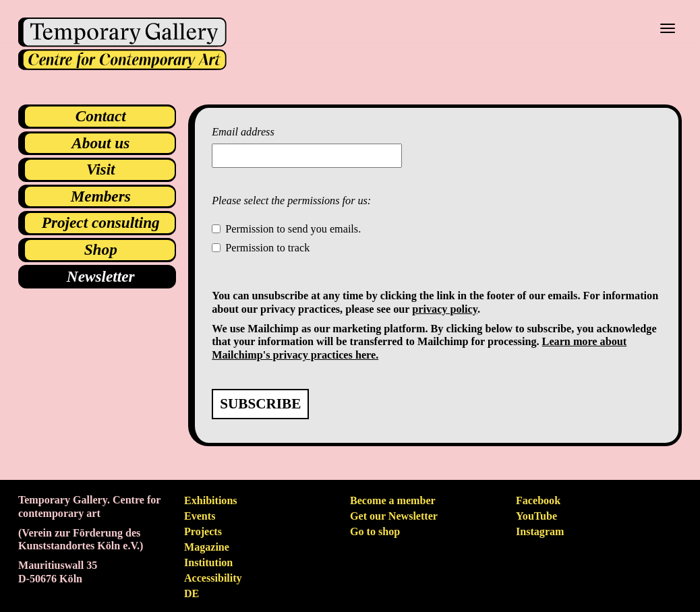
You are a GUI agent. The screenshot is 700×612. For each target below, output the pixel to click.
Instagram (540, 531)
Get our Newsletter (394, 516)
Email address (243, 132)
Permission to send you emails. (293, 229)
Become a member (393, 500)
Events (200, 516)
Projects (203, 531)
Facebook (538, 500)
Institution (208, 562)
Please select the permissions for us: (291, 201)
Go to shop (375, 531)
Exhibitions (211, 500)
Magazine (207, 547)
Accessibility (213, 578)
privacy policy (445, 309)
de (192, 593)
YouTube (536, 516)
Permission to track (267, 248)
